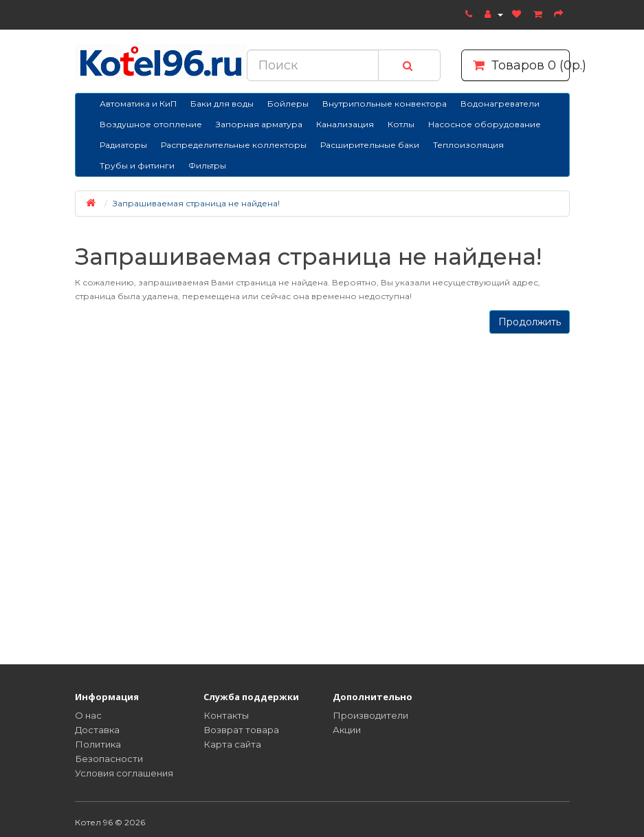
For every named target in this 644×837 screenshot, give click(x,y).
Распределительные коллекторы (234, 145)
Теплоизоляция (468, 145)
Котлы (401, 124)
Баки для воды (222, 104)
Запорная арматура (259, 124)
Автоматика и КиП (138, 104)
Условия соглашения (124, 773)
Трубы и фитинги (137, 165)
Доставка (97, 730)
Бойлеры (288, 104)
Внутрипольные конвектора (385, 104)
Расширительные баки (370, 145)
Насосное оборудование (485, 124)
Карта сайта (232, 744)
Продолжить (530, 322)
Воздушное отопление (151, 124)
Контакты (226, 715)
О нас (88, 715)
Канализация (345, 124)
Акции (347, 730)
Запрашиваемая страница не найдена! (196, 203)
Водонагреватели (500, 104)
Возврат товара (241, 730)
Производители (370, 715)
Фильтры (207, 165)
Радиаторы (123, 145)
